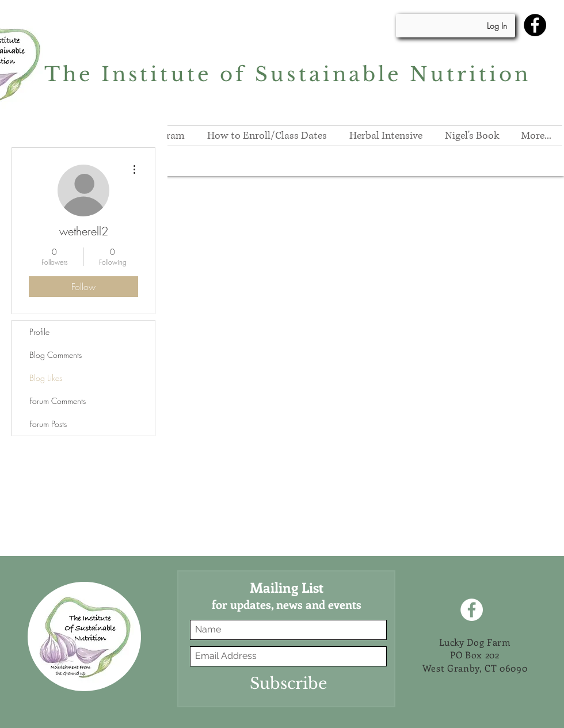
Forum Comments (58, 401)
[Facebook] (535, 25)
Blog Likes (46, 378)
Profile (39, 332)
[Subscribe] (288, 683)
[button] (386, 136)
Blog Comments (56, 355)
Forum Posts (48, 424)
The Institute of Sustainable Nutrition (288, 74)
